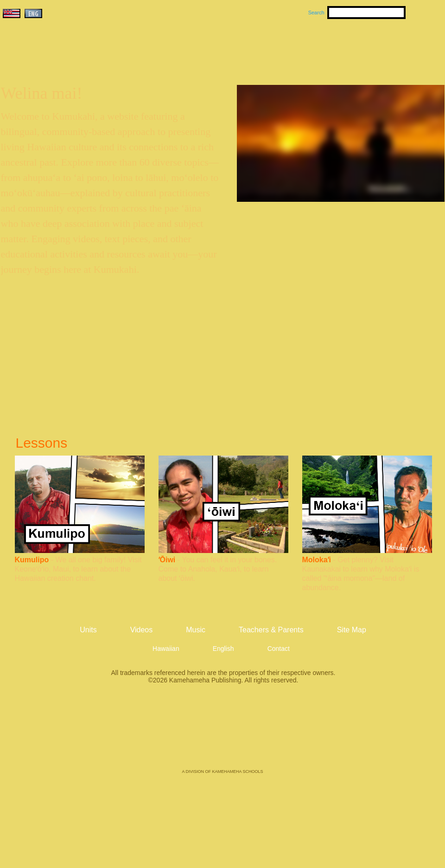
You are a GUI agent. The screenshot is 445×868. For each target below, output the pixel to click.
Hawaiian (166, 649)
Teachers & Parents (388, 47)
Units (209, 47)
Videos (311, 47)
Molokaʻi (317, 560)
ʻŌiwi (167, 560)
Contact (279, 649)
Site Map (352, 630)
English (223, 649)
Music (267, 47)
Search (316, 13)
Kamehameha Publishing (222, 733)
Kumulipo (32, 560)
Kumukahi (80, 59)
